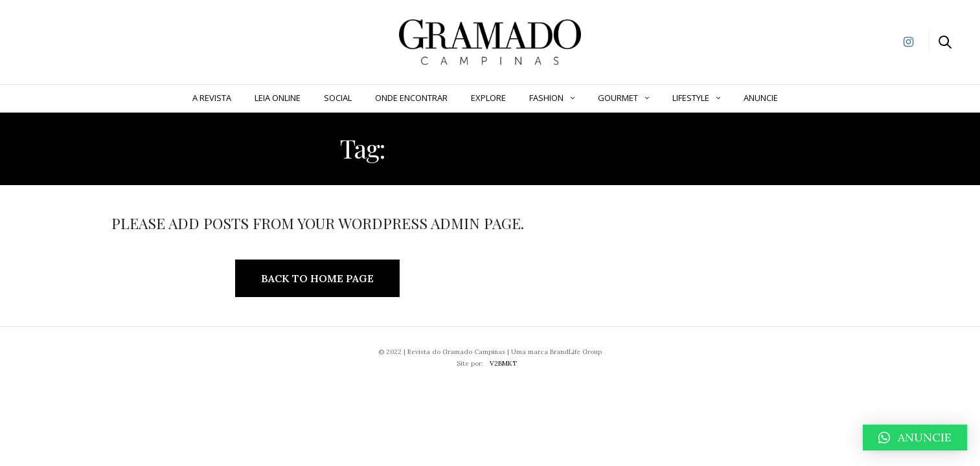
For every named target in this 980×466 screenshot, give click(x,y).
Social (338, 98)
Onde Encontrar (411, 98)
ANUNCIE (761, 98)
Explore (488, 98)
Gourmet (618, 98)
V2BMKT (503, 363)
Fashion (546, 98)
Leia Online (278, 98)
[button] (915, 438)
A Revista (212, 98)
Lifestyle (691, 98)
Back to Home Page (317, 278)
